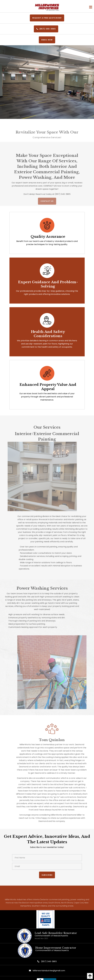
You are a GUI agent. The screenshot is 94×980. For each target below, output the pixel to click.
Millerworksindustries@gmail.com (49, 971)
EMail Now (47, 40)
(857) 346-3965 (46, 29)
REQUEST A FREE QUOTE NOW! (47, 18)
